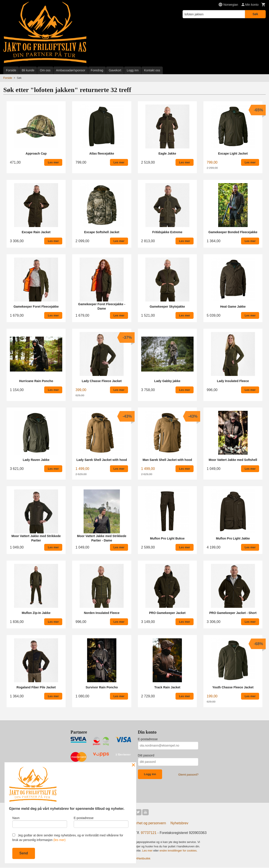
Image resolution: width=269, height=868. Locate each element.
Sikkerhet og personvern (147, 824)
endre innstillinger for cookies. (178, 851)
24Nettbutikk (143, 859)
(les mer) (59, 840)
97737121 (149, 834)
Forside (11, 70)
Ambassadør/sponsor (71, 70)
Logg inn (133, 70)
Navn (40, 821)
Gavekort (115, 70)
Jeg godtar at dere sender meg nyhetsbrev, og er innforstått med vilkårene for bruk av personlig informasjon (68, 838)
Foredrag (97, 70)
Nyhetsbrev (179, 824)
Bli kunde (28, 70)
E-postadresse (148, 739)
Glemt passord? (188, 775)
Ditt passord (146, 755)
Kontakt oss (152, 70)
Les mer (148, 851)
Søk (255, 14)
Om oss (45, 70)
